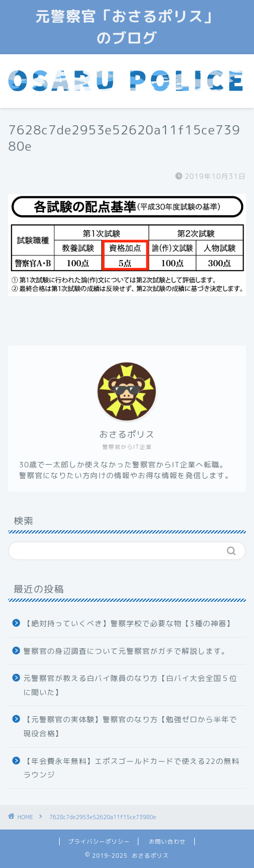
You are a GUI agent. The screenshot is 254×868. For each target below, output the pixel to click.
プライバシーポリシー (99, 841)
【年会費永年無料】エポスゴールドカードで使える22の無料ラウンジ (131, 768)
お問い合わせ (167, 841)
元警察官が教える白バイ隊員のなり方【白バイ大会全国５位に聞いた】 (130, 685)
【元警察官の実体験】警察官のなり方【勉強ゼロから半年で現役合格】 (130, 726)
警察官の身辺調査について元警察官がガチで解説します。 (126, 651)
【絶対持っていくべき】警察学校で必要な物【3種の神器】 (129, 623)
